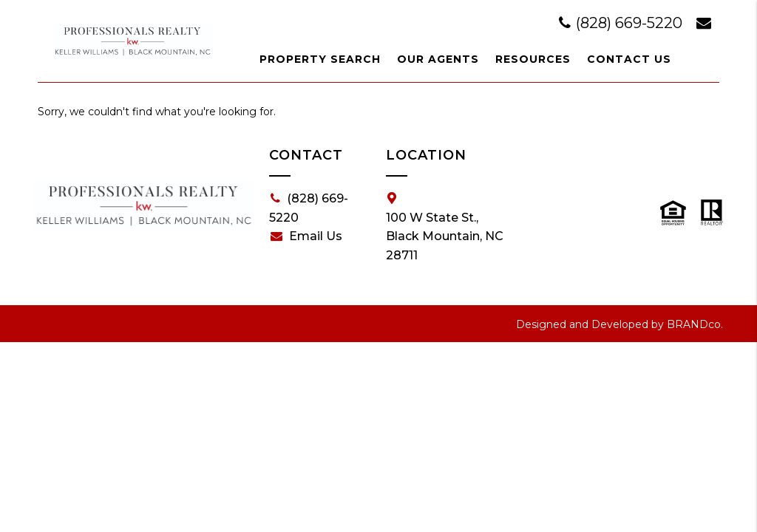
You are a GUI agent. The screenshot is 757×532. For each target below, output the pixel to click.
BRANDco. (695, 324)
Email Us (306, 236)
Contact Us (629, 59)
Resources (533, 59)
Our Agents (438, 59)
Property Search (320, 59)
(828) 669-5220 (622, 23)
